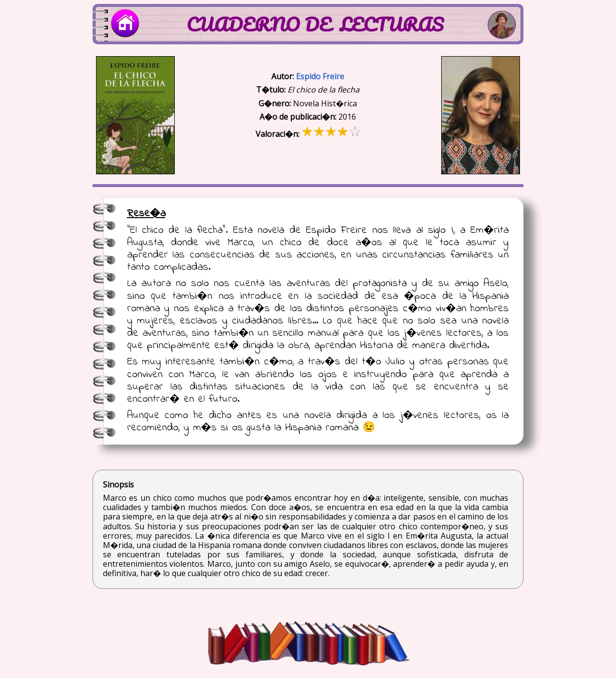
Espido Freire (320, 76)
